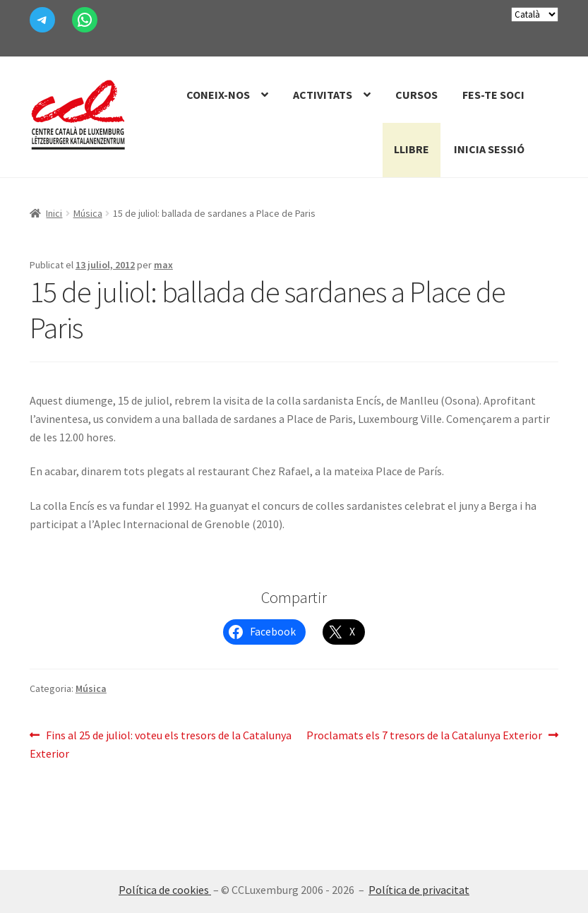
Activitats (323, 95)
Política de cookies (165, 890)
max (163, 265)
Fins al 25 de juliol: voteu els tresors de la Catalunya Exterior (161, 744)
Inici (54, 213)
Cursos (416, 95)
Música (88, 213)
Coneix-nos (218, 95)
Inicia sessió (489, 149)
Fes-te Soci (493, 95)
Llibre (412, 149)
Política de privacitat (419, 890)
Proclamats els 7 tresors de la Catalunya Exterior (424, 736)
